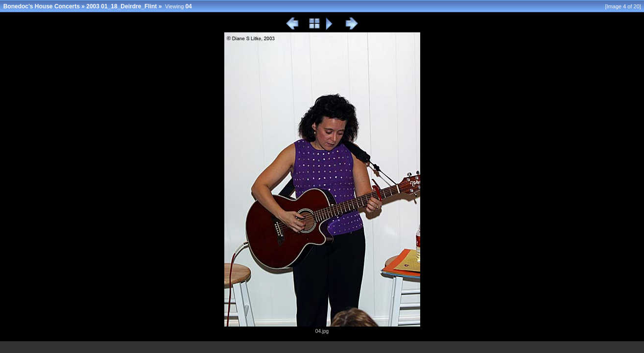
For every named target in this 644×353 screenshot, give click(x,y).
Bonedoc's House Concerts (42, 6)
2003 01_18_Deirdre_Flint (121, 6)
